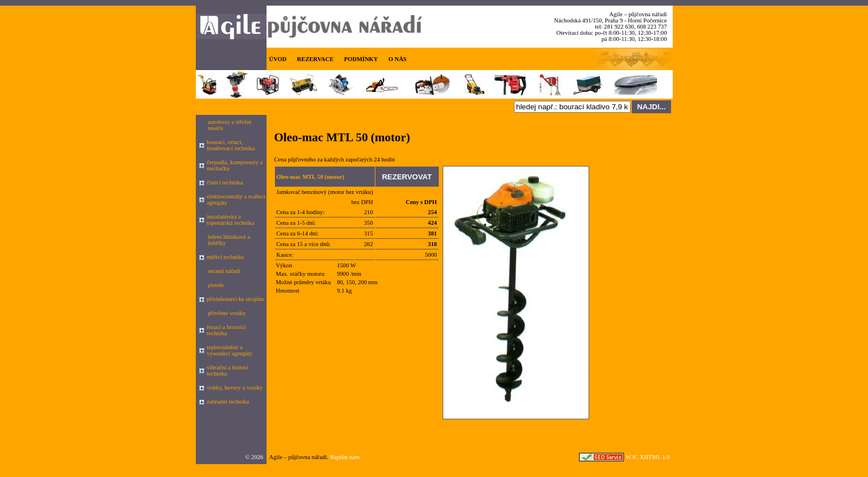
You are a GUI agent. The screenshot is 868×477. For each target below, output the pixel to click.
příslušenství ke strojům (236, 299)
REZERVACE (315, 59)
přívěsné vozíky (227, 313)
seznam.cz (307, 467)
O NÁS (397, 59)
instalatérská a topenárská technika (231, 220)
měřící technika (226, 257)
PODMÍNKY (361, 59)
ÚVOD (278, 59)
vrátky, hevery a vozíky (235, 388)
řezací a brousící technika (227, 330)
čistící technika (225, 182)
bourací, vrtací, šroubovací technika (231, 145)
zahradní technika (228, 402)
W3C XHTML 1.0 (648, 457)
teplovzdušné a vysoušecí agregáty (230, 350)
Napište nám (345, 457)
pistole (216, 285)
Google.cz (279, 467)
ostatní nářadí (224, 271)
